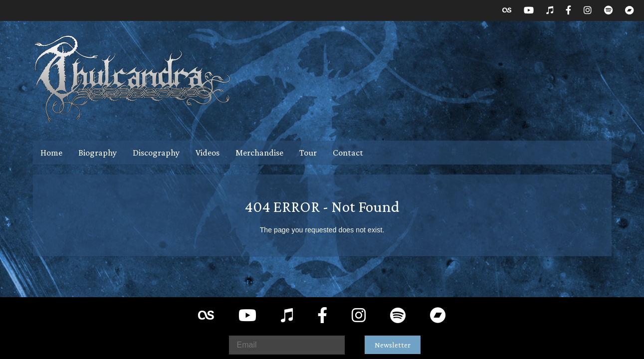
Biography (98, 153)
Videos (208, 153)
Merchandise (259, 153)
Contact (348, 153)
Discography (156, 153)
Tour (308, 153)
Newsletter (393, 345)
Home (51, 153)
